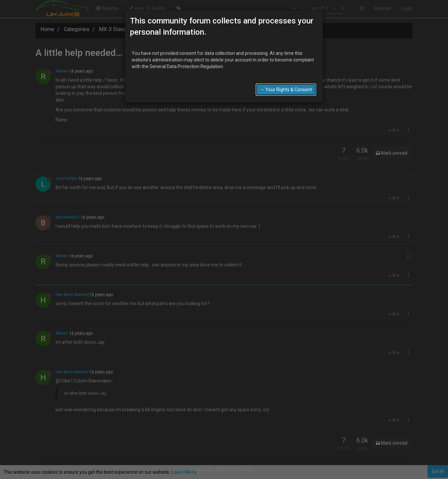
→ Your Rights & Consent (286, 88)
